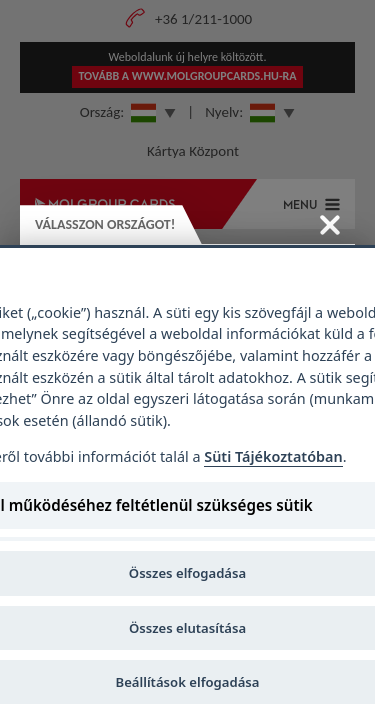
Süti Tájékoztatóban (273, 456)
